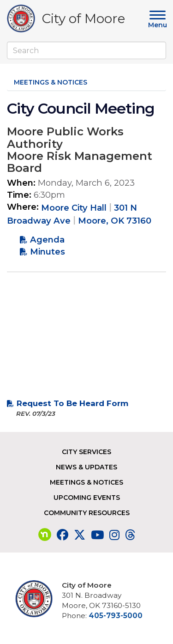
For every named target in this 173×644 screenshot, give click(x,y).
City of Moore (84, 20)
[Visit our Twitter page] (80, 535)
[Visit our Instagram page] (114, 535)
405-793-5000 (116, 616)
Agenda (47, 240)
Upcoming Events (87, 498)
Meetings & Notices (51, 82)
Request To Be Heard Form (72, 403)
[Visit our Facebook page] (63, 535)
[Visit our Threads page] (130, 535)
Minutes (48, 252)
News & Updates (86, 467)
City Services (86, 452)
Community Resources (87, 513)
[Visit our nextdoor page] (45, 535)
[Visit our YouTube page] (97, 535)
